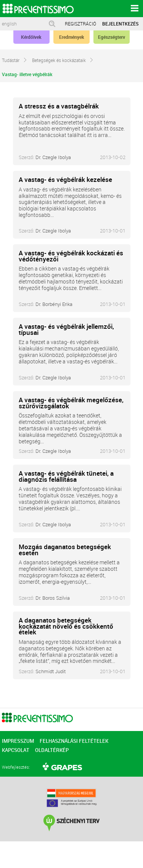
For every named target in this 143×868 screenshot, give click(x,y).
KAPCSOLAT (16, 750)
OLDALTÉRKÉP (52, 750)
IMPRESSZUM (18, 741)
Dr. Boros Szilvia (53, 598)
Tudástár (14, 59)
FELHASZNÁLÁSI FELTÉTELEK (74, 741)
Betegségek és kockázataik (63, 59)
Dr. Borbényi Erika (54, 304)
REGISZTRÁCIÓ (80, 24)
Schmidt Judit (51, 671)
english (9, 24)
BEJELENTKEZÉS (121, 24)
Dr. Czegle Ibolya (53, 157)
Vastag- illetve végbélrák (31, 73)
